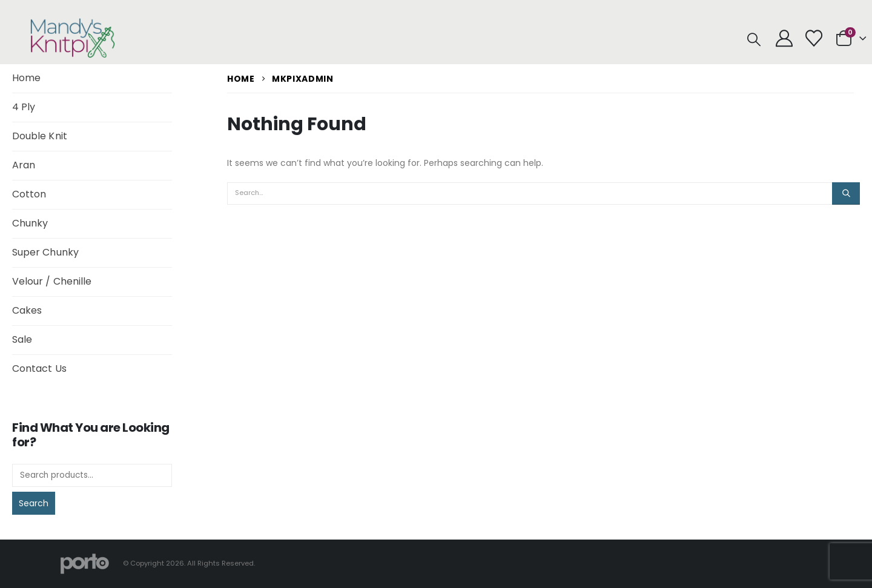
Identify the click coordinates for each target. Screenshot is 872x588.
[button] (754, 40)
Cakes (27, 310)
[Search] (846, 193)
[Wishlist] (814, 38)
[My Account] (784, 38)
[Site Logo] (73, 38)
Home (26, 78)
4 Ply (24, 107)
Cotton (29, 194)
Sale (22, 339)
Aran (24, 165)
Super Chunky (45, 252)
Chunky (30, 223)
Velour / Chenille (52, 281)
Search (34, 503)
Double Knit (40, 136)
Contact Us (39, 368)
